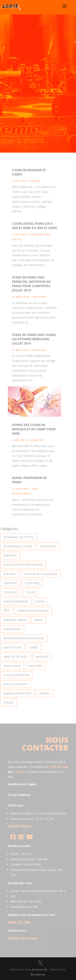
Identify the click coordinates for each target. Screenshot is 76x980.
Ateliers (10, 574)
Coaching (32, 583)
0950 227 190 (59, 767)
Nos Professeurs (16, 675)
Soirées (45, 693)
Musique (42, 657)
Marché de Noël (16, 657)
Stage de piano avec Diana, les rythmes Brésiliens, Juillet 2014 (34, 339)
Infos (39, 620)
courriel (19, 772)
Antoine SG (39, 969)
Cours (35, 181)
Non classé (12, 666)
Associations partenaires (23, 565)
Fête (7, 611)
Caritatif (10, 583)
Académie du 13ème (18, 546)
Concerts (11, 592)
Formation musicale (33, 611)
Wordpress (38, 974)
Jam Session (12, 647)
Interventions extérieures (24, 638)
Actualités (48, 546)
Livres (33, 647)
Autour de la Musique (40, 574)
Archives (40, 297)
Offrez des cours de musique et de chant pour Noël (34, 429)
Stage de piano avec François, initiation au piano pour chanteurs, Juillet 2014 (31, 284)
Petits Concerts (16, 684)
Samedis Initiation (17, 693)
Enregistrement (16, 601)
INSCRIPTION (12, 629)
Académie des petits (18, 537)
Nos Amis (35, 666)
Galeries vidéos (15, 620)
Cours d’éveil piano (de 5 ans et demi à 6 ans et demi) (34, 226)
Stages (9, 703)
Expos (40, 601)
